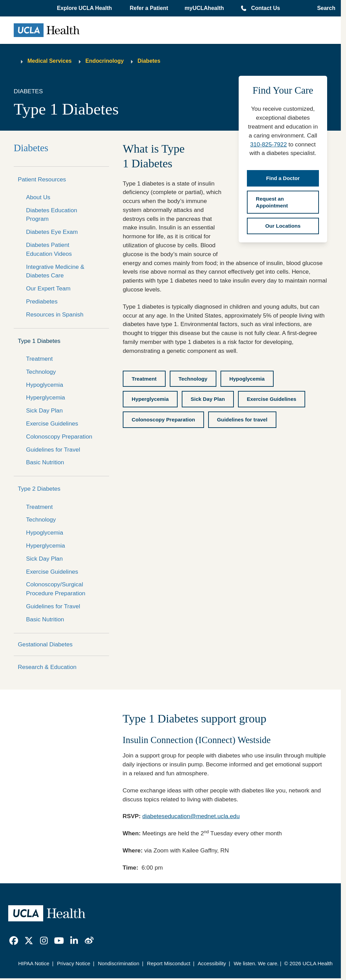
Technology (41, 372)
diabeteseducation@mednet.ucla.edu (191, 816)
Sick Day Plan (44, 410)
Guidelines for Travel (53, 450)
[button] (85, 8)
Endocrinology (105, 61)
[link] (14, 941)
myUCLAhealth (204, 8)
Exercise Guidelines (52, 423)
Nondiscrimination (119, 963)
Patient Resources (42, 179)
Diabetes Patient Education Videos (49, 249)
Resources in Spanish (55, 314)
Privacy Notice (74, 963)
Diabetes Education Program (52, 215)
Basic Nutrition (45, 462)
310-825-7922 (268, 144)
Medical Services (50, 61)
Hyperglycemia (46, 397)
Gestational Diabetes (45, 644)
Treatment (39, 359)
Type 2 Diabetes (39, 489)
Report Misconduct (169, 963)
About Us (38, 197)
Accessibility (212, 963)
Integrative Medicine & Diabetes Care (55, 271)
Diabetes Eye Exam (52, 232)
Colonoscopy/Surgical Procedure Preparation (56, 589)
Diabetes (149, 61)
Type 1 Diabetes (39, 341)
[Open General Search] (324, 8)
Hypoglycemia (45, 385)
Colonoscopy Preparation (59, 437)
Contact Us (265, 8)
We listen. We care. (256, 963)
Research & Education (47, 667)
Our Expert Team (48, 288)
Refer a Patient (149, 8)
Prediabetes (42, 301)
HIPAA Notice (34, 963)
